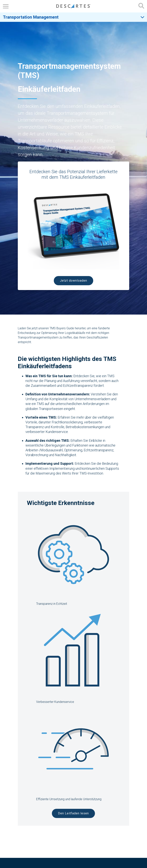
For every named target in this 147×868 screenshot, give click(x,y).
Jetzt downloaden (73, 281)
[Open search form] (141, 6)
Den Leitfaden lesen (73, 813)
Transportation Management (31, 17)
